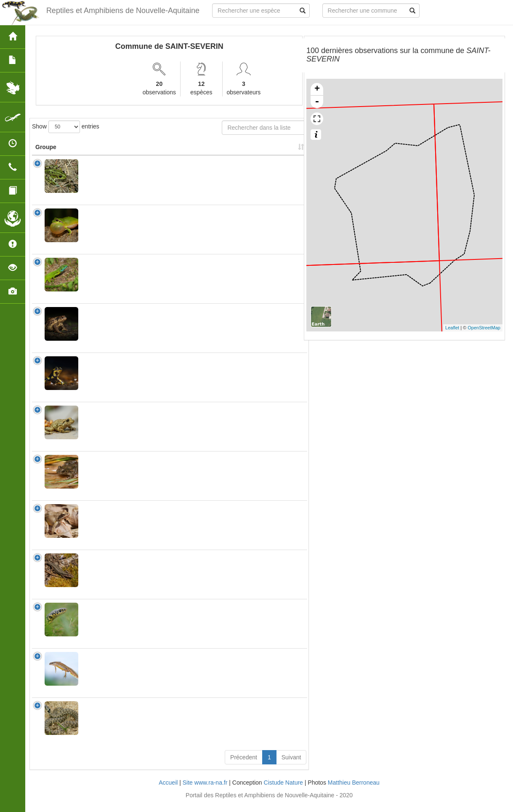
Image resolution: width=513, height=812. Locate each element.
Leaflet (452, 328)
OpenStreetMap (484, 328)
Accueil (168, 791)
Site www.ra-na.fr (205, 791)
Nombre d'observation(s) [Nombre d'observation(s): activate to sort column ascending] (193, 151)
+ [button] (317, 89)
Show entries (66, 127)
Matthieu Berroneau (354, 791)
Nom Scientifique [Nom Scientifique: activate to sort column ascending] (109, 155)
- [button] (317, 102)
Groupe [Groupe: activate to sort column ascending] (46, 155)
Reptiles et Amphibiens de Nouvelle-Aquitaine (122, 11)
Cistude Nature (283, 791)
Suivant (291, 766)
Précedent (244, 766)
